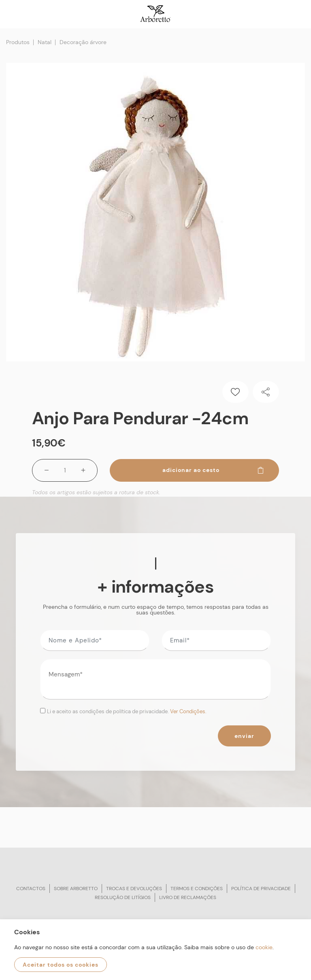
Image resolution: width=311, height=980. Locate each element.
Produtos (18, 42)
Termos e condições (197, 889)
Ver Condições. (188, 711)
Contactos (31, 889)
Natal (45, 42)
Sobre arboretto (76, 889)
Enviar (244, 736)
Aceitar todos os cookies (61, 965)
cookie (264, 947)
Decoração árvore (83, 42)
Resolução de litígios (123, 897)
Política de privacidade (261, 889)
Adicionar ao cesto (213, 470)
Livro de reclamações (188, 897)
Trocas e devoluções (134, 889)
